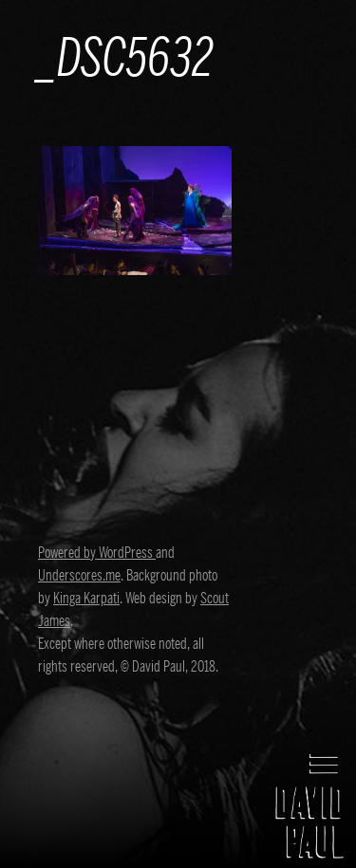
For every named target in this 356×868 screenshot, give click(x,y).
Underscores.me (79, 576)
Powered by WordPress (97, 553)
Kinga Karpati (86, 599)
